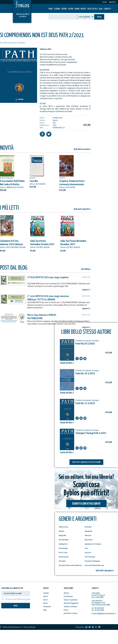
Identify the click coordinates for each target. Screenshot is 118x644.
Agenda (62, 531)
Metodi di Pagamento (71, 603)
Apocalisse (89, 540)
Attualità (62, 561)
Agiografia (88, 531)
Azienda (57, 9)
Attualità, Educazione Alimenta (70, 565)
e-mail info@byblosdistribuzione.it (104, 614)
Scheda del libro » (67, 363)
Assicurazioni (64, 557)
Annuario (88, 535)
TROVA (99, 17)
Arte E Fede (63, 552)
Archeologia (63, 548)
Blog (101, 9)
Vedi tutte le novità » (82, 149)
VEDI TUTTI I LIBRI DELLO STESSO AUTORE (86, 462)
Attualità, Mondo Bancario (94, 565)
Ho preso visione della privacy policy (18, 599)
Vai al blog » (86, 269)
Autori (71, 9)
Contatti (107, 9)
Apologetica (63, 544)
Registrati (112, 2)
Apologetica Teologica (93, 544)
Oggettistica (92, 9)
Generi (77, 9)
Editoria (66, 593)
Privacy (66, 610)
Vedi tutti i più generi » (105, 571)
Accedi (105, 2)
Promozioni (47, 607)
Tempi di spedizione (71, 600)
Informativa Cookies (71, 613)
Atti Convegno (90, 557)
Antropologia (64, 540)
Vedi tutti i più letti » (82, 209)
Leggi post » (86, 290)
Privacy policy (80, 627)
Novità (83, 9)
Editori (64, 9)
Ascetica (88, 552)
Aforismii (88, 527)
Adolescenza (63, 527)
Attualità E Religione (93, 561)
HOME (51, 9)
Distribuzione (68, 596)
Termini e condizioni (70, 607)
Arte (86, 548)
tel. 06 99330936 (98, 608)
